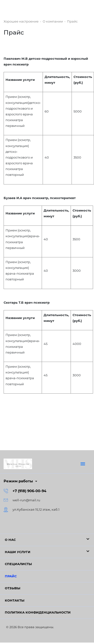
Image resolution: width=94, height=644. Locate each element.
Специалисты (18, 564)
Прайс (11, 576)
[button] (47, 540)
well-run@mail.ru (26, 500)
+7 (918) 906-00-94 (29, 491)
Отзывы (13, 588)
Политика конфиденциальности (38, 612)
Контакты (15, 600)
